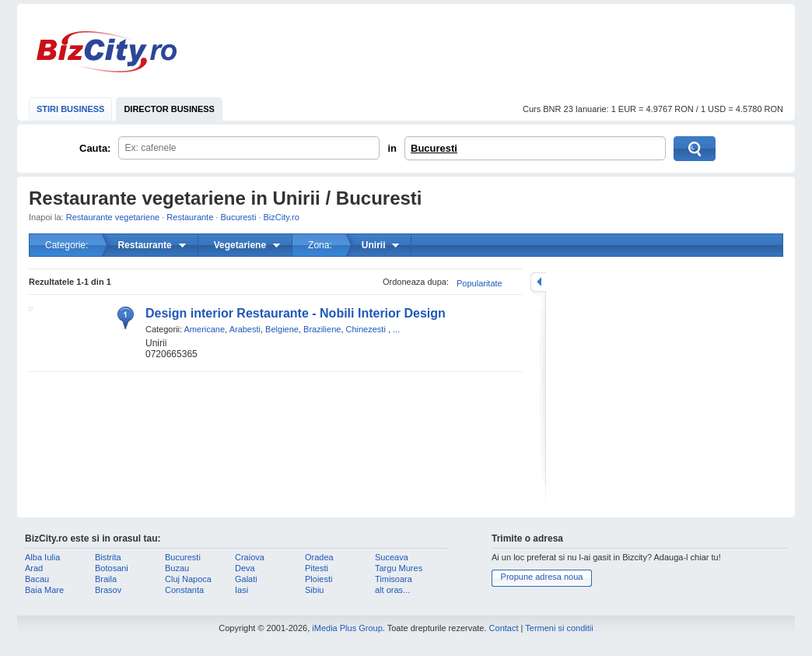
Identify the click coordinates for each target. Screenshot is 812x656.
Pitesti (317, 568)
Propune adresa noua (542, 577)
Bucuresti (434, 148)
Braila (106, 579)
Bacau (37, 579)
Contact (504, 628)
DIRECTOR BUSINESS (169, 109)
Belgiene (282, 329)
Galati (246, 579)
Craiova (250, 557)
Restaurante (190, 217)
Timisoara (394, 579)
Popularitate (479, 283)
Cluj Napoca (188, 579)
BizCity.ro (107, 52)
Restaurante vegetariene (113, 217)
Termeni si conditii (559, 628)
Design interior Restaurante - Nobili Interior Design (296, 313)
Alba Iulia (42, 557)
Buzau (177, 568)
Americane (205, 329)
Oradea (319, 557)
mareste (538, 282)
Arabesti (245, 329)
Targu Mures (399, 568)
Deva (245, 568)
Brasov (108, 590)
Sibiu (314, 590)
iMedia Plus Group (347, 628)
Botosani (112, 568)
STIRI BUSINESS (70, 109)
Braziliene (322, 329)
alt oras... (392, 590)
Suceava (392, 557)
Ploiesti (318, 579)
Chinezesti (366, 329)
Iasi (241, 590)
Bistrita (108, 557)
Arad (34, 568)
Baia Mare (44, 590)
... (396, 329)
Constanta (184, 590)
